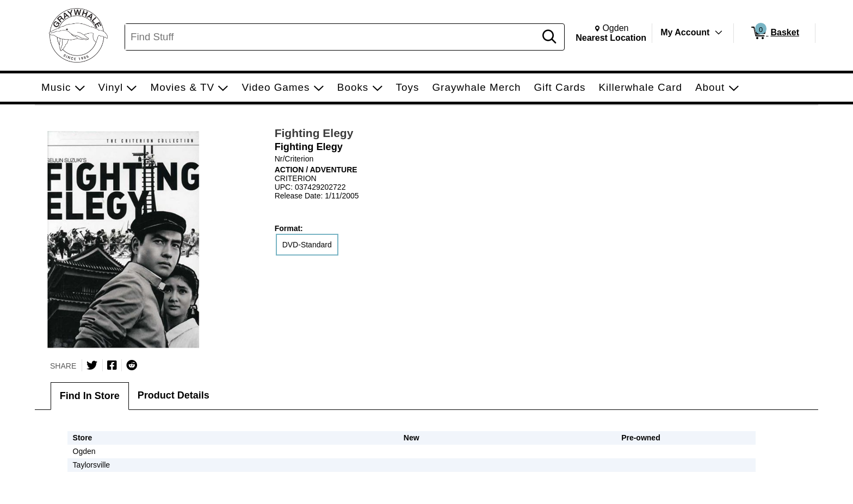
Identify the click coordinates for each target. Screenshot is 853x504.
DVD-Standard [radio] (307, 245)
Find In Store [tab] (90, 396)
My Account (685, 32)
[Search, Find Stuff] (332, 37)
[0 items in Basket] (774, 33)
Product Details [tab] (174, 395)
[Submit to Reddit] (132, 365)
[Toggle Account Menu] (719, 33)
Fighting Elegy (314, 133)
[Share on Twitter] (92, 365)
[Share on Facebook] (112, 365)
